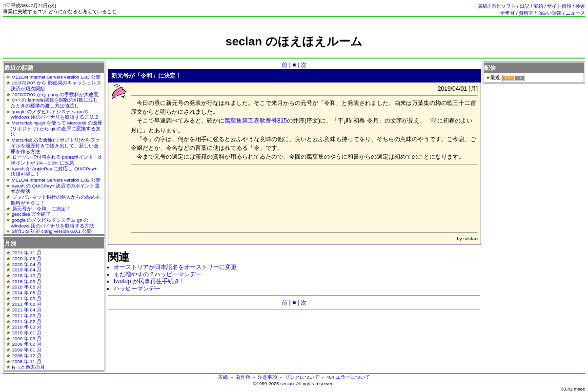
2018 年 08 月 (27, 287)
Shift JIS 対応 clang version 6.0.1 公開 (52, 231)
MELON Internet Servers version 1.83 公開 (56, 77)
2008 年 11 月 (27, 361)
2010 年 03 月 (27, 327)
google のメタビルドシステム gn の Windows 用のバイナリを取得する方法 (53, 223)
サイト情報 (559, 6)
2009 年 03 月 (27, 339)
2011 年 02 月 (27, 321)
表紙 (483, 6)
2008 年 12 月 (27, 356)
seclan (287, 383)
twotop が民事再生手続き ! (148, 281)
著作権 (243, 377)
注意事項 (267, 377)
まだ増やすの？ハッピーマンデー (158, 274)
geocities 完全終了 (31, 214)
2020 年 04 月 (27, 264)
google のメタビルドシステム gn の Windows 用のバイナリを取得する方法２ (55, 114)
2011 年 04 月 (27, 310)
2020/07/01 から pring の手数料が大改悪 (55, 94)
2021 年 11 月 (27, 253)
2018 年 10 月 (27, 276)
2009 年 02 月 (27, 344)
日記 (525, 6)
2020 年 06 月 (27, 258)
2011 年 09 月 (27, 299)
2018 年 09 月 (27, 281)
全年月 (507, 13)
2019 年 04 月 (27, 270)
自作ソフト (504, 6)
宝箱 (538, 6)
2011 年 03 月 (27, 316)
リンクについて (302, 377)
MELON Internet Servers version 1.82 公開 (56, 180)
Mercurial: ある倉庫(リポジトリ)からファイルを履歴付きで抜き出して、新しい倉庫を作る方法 (55, 145)
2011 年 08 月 (27, 304)
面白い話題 (549, 13)
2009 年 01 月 (27, 350)
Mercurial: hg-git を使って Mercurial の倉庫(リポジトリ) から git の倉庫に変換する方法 (57, 128)
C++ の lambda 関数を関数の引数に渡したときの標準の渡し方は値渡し (55, 103)
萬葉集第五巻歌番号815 (256, 121)
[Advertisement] (294, 52)
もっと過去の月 (28, 367)
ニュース (575, 13)
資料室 (526, 13)
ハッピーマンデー (137, 289)
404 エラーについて (348, 377)
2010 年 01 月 (27, 333)
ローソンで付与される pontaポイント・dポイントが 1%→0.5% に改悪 (56, 160)
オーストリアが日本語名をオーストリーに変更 (175, 267)
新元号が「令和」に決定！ (41, 209)
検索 (580, 6)
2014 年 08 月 (27, 293)
